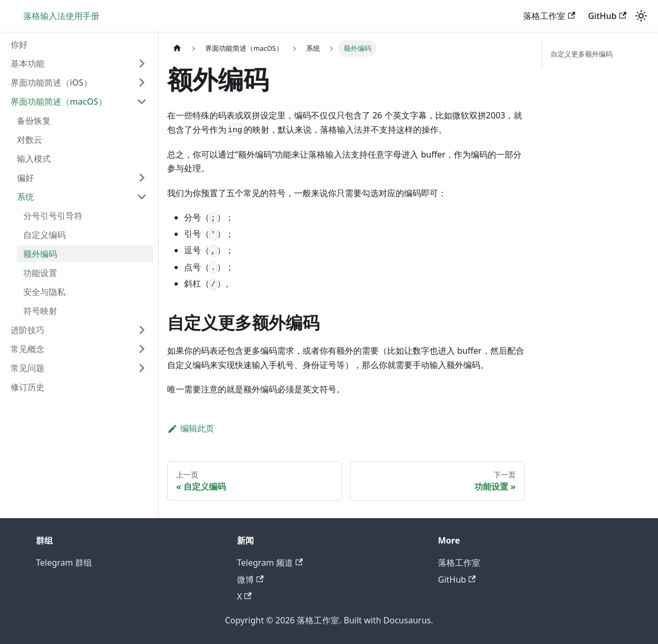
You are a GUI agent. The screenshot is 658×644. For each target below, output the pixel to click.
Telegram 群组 (64, 563)
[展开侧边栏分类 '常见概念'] (142, 349)
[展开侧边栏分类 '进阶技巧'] (142, 330)
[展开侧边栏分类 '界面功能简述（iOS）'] (142, 82)
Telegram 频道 (270, 563)
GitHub (607, 16)
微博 (250, 579)
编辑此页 (191, 428)
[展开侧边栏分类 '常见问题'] (142, 368)
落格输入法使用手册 (61, 16)
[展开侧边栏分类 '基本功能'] (142, 63)
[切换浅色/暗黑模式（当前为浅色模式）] (641, 16)
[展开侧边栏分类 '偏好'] (142, 178)
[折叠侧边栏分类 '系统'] (142, 197)
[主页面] (177, 48)
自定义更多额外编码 (582, 54)
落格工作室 (549, 16)
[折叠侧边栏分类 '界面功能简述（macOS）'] (142, 102)
